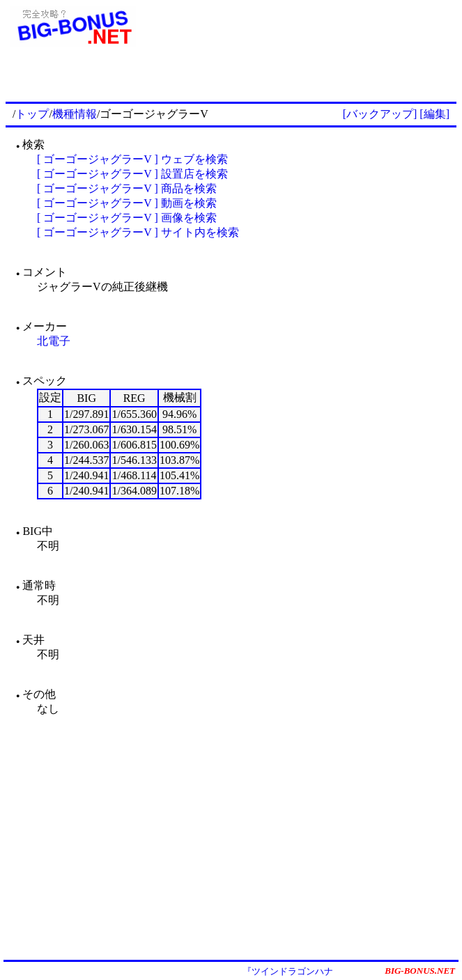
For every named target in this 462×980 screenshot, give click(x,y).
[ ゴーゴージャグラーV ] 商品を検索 (127, 188)
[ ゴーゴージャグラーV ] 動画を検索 (127, 203)
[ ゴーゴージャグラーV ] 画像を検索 (127, 218)
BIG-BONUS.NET (420, 971)
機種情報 (75, 114)
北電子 (54, 341)
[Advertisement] (293, 78)
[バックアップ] (380, 114)
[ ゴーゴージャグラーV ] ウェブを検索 (132, 159)
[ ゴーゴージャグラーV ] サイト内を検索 (138, 232)
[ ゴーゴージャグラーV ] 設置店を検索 (132, 174)
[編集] (434, 114)
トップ (32, 114)
